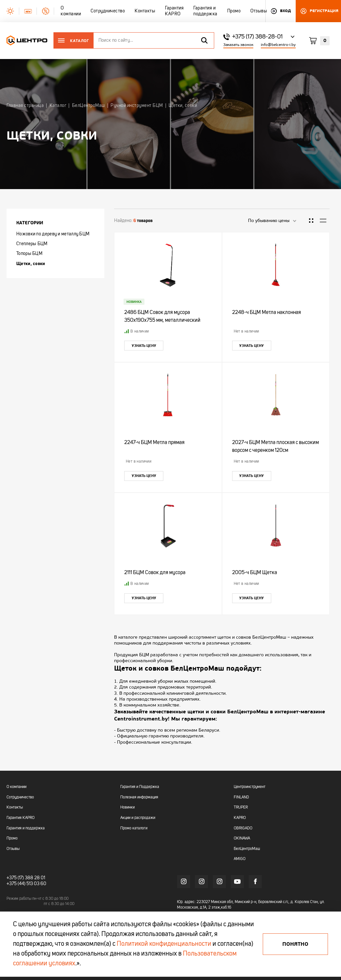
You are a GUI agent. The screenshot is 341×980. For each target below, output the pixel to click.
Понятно (295, 944)
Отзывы (13, 849)
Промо (12, 839)
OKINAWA (242, 839)
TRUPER (241, 808)
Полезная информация (139, 797)
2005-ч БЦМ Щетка (255, 573)
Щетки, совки (31, 263)
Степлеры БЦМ (32, 244)
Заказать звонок (238, 45)
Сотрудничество (20, 797)
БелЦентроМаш (247, 849)
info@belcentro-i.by (278, 45)
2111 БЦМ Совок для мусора (155, 573)
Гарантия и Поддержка (140, 787)
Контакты (15, 808)
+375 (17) (15, 878)
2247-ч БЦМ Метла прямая (154, 443)
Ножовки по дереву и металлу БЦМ (53, 234)
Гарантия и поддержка (26, 828)
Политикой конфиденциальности (164, 944)
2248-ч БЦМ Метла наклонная (267, 313)
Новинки (127, 808)
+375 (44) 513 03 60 (26, 884)
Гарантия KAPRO (21, 818)
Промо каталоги (134, 828)
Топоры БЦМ (29, 254)
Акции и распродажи (138, 818)
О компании (16, 787)
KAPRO (240, 818)
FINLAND (241, 797)
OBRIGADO (243, 828)
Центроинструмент (250, 787)
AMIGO (240, 859)
